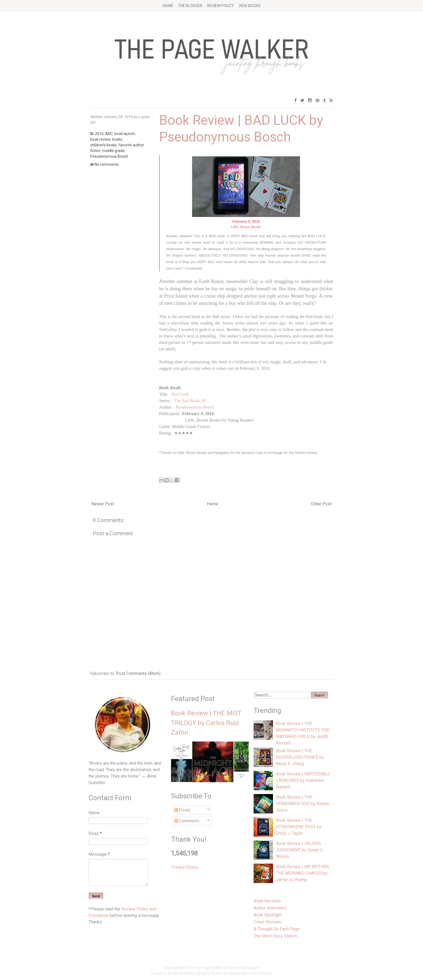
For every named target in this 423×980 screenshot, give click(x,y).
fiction (95, 151)
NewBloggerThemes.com (250, 973)
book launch (125, 134)
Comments (187, 821)
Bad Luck (180, 394)
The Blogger (190, 6)
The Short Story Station (275, 936)
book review (100, 139)
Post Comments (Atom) (138, 673)
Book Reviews (267, 901)
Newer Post (103, 504)
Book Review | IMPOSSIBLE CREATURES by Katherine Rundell (303, 780)
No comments (107, 164)
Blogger (253, 968)
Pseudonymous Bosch (195, 407)
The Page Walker (209, 968)
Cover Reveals (267, 922)
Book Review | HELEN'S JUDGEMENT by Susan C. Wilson (300, 850)
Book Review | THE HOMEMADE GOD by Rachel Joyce (303, 804)
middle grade (113, 151)
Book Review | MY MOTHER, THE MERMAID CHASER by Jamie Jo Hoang (303, 873)
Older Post (321, 504)
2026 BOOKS (250, 6)
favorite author (131, 145)
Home (168, 6)
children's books (103, 145)
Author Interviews (270, 908)
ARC (109, 134)
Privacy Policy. (185, 867)
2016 (99, 134)
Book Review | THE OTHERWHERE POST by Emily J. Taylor (299, 827)
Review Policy (221, 6)
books (117, 139)
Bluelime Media (181, 973)
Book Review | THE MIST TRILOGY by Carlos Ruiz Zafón (206, 723)
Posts (182, 810)
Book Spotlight (267, 915)
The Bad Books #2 (190, 401)
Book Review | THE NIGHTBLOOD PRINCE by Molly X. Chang (300, 757)
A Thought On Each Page (277, 929)
